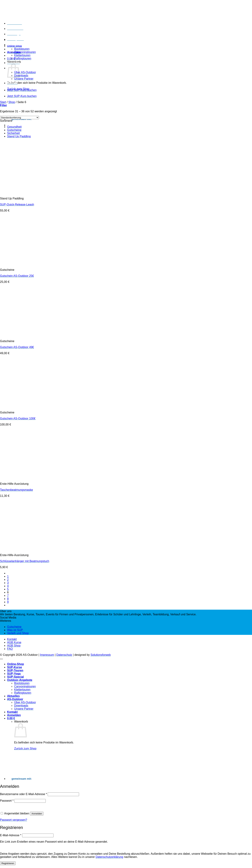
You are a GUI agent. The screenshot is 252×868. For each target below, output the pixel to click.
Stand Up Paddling (19, 136)
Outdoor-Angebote (20, 45)
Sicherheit (13, 133)
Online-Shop (16, 664)
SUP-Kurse (15, 23)
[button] (14, 52)
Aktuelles (13, 63)
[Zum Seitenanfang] (1, 659)
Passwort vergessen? (14, 820)
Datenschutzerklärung (110, 857)
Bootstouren (22, 49)
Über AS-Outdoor (25, 72)
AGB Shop (14, 646)
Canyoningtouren (25, 52)
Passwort (7, 801)
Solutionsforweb (101, 655)
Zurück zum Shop (25, 748)
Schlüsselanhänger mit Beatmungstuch (25, 561)
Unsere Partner (24, 79)
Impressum (47, 655)
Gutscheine (14, 130)
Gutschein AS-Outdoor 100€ (18, 418)
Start (3, 102)
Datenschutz (64, 655)
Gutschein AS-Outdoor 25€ (17, 276)
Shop (12, 102)
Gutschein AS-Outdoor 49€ (17, 347)
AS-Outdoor (15, 699)
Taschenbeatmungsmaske (16, 490)
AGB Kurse (14, 642)
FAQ (10, 649)
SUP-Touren (15, 29)
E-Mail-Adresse (11, 835)
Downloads (21, 75)
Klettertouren (22, 55)
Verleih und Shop (18, 633)
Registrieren (8, 863)
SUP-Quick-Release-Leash (17, 204)
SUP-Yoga (14, 34)
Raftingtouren (23, 58)
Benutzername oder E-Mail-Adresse (23, 794)
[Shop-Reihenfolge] (19, 118)
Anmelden (37, 814)
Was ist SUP (15, 630)
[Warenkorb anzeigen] (11, 718)
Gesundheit (14, 127)
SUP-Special (15, 39)
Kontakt (12, 83)
